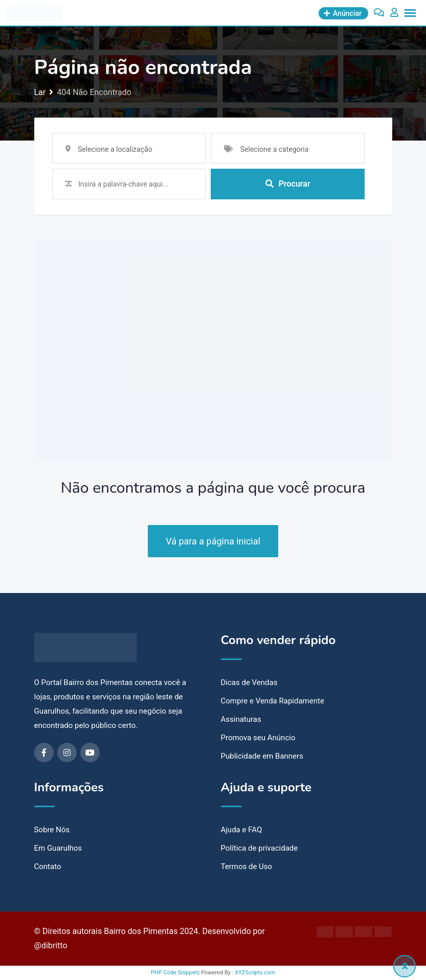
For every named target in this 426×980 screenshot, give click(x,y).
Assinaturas (241, 719)
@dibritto (51, 945)
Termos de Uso (247, 867)
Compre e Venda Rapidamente (273, 701)
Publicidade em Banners (262, 756)
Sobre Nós (52, 830)
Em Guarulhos (58, 848)
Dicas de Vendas (249, 682)
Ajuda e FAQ (242, 830)
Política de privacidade (260, 848)
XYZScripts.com (255, 973)
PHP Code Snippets (175, 973)
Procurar (288, 184)
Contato (48, 867)
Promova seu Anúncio (258, 738)
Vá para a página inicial (213, 541)
